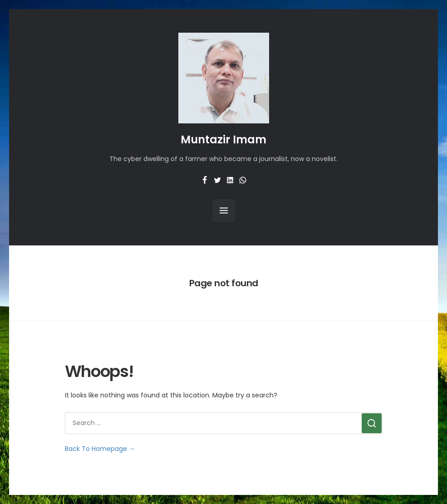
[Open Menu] (224, 210)
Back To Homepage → (100, 449)
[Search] (372, 423)
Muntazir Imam (223, 139)
